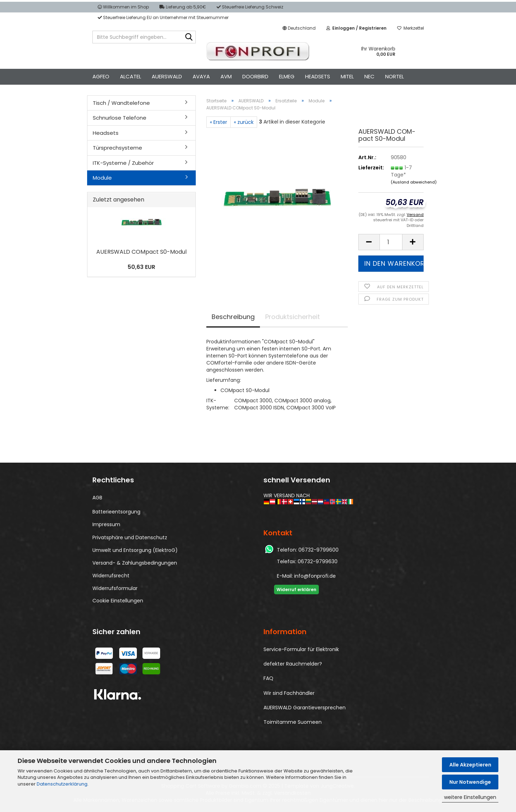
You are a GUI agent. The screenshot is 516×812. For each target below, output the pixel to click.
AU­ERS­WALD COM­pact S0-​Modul (141, 252)
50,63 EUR (141, 267)
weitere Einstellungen (470, 797)
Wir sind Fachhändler (289, 693)
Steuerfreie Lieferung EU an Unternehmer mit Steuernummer (163, 17)
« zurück (244, 122)
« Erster (218, 122)
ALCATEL (130, 76)
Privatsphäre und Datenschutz (130, 537)
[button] (299, 28)
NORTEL (394, 76)
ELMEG (287, 76)
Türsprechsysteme (117, 148)
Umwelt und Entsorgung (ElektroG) (135, 550)
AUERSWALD (167, 76)
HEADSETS (318, 76)
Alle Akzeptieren (470, 765)
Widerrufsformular (115, 588)
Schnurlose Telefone (120, 118)
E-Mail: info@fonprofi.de (306, 576)
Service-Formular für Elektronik (301, 649)
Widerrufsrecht (111, 576)
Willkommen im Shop (123, 7)
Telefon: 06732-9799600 (308, 550)
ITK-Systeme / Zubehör (123, 163)
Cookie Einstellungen (118, 601)
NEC (369, 76)
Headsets (106, 133)
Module (102, 178)
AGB (97, 498)
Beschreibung (233, 317)
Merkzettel (411, 28)
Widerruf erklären (296, 590)
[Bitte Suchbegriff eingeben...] (189, 37)
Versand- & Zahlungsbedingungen (135, 563)
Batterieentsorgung (116, 512)
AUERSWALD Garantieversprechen (305, 708)
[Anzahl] (391, 242)
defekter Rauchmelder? (293, 664)
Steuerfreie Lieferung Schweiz (250, 7)
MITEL (347, 76)
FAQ (268, 678)
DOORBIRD (255, 76)
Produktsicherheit (293, 317)
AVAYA (201, 76)
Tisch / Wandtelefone (121, 103)
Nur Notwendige (470, 782)
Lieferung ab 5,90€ (183, 7)
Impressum (106, 524)
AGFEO (101, 76)
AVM (226, 76)
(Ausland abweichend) (414, 182)
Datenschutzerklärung (62, 784)
